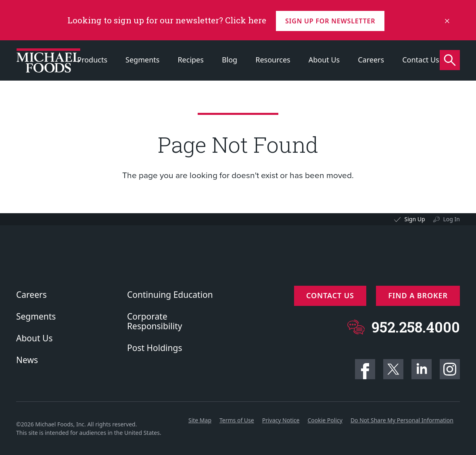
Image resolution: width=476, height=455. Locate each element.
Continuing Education (170, 295)
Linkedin (422, 369)
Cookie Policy (325, 420)
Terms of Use (237, 420)
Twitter (393, 369)
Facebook (365, 369)
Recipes (190, 60)
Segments (142, 60)
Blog (230, 60)
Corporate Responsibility (155, 321)
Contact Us (421, 60)
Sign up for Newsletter (331, 20)
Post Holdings (154, 348)
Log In (452, 219)
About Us (324, 60)
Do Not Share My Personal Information (402, 420)
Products (92, 60)
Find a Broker (418, 295)
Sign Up (414, 219)
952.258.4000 (416, 325)
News (27, 360)
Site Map (200, 420)
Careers (371, 60)
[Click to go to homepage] (48, 60)
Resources (273, 60)
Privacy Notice (281, 420)
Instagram (450, 369)
